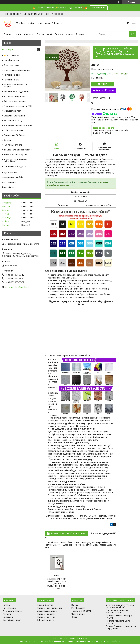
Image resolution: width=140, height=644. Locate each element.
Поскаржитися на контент (87, 641)
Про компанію (9, 608)
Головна (8, 34)
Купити (104, 84)
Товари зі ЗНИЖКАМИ (82, 611)
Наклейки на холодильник (49, 608)
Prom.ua (83, 639)
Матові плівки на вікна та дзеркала (15, 86)
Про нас (40, 34)
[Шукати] (132, 34)
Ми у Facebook (78, 608)
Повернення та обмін (12, 177)
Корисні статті (9, 187)
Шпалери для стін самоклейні (18, 150)
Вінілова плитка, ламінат (15, 101)
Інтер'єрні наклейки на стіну (17, 70)
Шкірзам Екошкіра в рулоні (16, 155)
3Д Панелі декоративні (14, 96)
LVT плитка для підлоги (15, 166)
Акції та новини (10, 172)
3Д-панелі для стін (46, 620)
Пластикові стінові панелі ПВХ (18, 106)
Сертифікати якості (12, 620)
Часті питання (9, 182)
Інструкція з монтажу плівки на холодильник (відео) (120, 606)
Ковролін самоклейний (14, 116)
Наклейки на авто (12, 60)
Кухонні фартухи (11, 65)
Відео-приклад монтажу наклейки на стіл (117, 611)
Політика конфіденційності (109, 641)
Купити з (105, 90)
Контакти (80, 34)
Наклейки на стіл (11, 80)
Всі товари (7, 49)
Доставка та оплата (12, 611)
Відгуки (75, 605)
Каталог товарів (23, 34)
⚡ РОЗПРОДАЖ (12, 55)
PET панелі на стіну (13, 121)
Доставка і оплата (64, 34)
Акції (50, 34)
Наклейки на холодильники (16, 91)
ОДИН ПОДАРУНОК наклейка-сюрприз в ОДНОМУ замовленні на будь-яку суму (56, 584)
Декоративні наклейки (48, 611)
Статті (74, 617)
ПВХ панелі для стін (13, 145)
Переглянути (99, 8)
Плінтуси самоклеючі (13, 130)
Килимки (7, 140)
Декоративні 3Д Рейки (14, 135)
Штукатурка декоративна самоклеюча (15, 160)
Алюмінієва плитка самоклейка (18, 125)
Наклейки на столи (46, 617)
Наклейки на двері (12, 75)
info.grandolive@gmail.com (17, 287)
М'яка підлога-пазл (12, 111)
